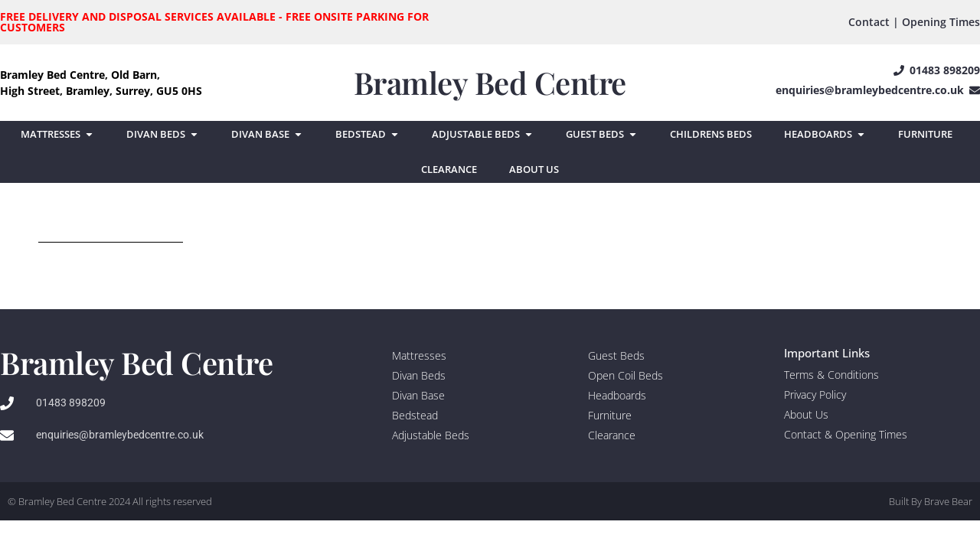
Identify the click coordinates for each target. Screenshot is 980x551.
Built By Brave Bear (931, 501)
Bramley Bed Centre (490, 82)
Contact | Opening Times (914, 22)
